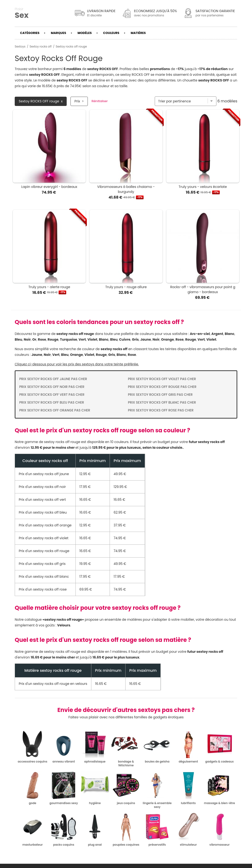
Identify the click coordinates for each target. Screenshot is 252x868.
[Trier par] (186, 101)
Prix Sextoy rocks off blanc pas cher (162, 402)
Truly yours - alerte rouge (49, 287)
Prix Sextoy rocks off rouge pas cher (162, 387)
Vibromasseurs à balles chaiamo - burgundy (126, 189)
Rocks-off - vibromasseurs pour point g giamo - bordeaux (203, 289)
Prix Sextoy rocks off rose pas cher (161, 410)
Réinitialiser (100, 101)
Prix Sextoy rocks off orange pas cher (55, 410)
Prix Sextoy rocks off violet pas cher (162, 379)
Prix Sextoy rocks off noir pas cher (52, 387)
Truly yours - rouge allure (126, 287)
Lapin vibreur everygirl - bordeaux (49, 187)
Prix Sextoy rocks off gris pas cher (160, 395)
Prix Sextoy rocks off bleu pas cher (52, 402)
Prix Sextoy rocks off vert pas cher (52, 395)
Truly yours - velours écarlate (203, 187)
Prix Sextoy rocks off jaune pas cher (53, 379)
